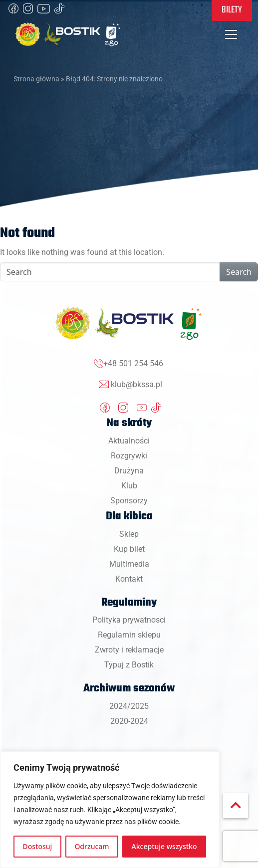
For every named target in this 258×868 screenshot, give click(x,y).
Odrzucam (92, 846)
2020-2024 (129, 721)
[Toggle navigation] (231, 34)
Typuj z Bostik (129, 665)
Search (239, 272)
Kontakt (129, 579)
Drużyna (129, 471)
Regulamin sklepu (129, 635)
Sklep (129, 534)
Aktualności (129, 441)
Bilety (232, 10)
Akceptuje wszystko (164, 846)
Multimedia (129, 564)
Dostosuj (38, 846)
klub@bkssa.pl (136, 384)
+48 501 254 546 (133, 363)
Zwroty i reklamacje (129, 650)
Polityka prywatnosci (129, 620)
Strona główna (36, 79)
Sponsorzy (129, 501)
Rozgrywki (129, 456)
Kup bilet (129, 549)
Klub (129, 486)
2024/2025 (129, 706)
